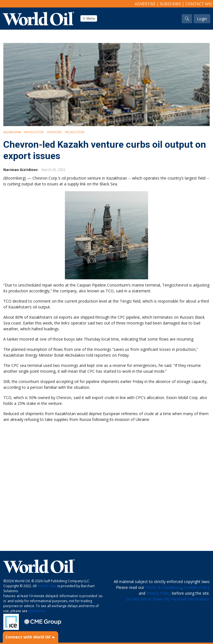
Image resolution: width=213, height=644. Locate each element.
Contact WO (198, 4)
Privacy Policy (159, 593)
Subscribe (170, 4)
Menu (89, 18)
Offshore (54, 132)
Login (202, 19)
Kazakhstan (12, 132)
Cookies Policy (197, 587)
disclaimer (36, 611)
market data (47, 586)
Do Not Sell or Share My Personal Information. (168, 599)
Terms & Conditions (163, 587)
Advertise (145, 4)
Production (34, 132)
